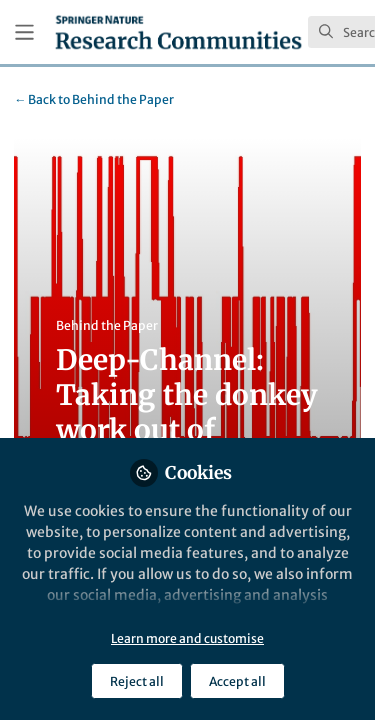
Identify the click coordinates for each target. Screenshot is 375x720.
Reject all (137, 681)
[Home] (178, 32)
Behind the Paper (94, 99)
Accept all (237, 681)
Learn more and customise (187, 638)
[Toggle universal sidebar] (24, 32)
